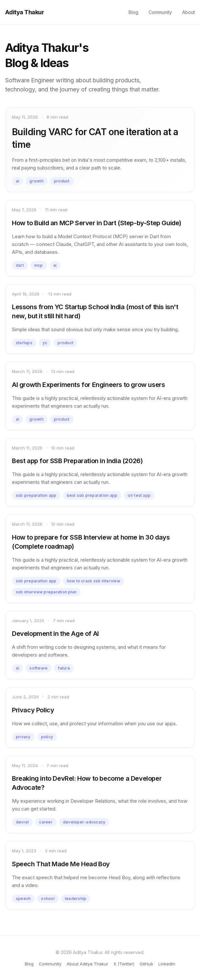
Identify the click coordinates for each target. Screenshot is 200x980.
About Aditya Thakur (87, 964)
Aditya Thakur (25, 12)
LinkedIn (167, 964)
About (189, 12)
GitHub (146, 964)
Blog (133, 12)
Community (160, 12)
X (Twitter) (124, 964)
